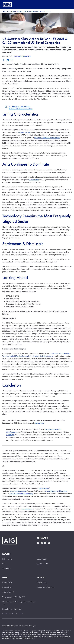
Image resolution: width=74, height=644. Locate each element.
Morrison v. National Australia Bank (47, 138)
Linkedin (8, 60)
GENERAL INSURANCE (22, 56)
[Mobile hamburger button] (68, 5)
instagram (42, 543)
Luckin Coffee (34, 180)
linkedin (45, 543)
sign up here (39, 423)
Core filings (10, 435)
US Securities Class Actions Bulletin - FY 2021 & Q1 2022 (21, 108)
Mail (12, 60)
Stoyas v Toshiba (24, 132)
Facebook (4, 60)
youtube (49, 543)
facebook (38, 543)
